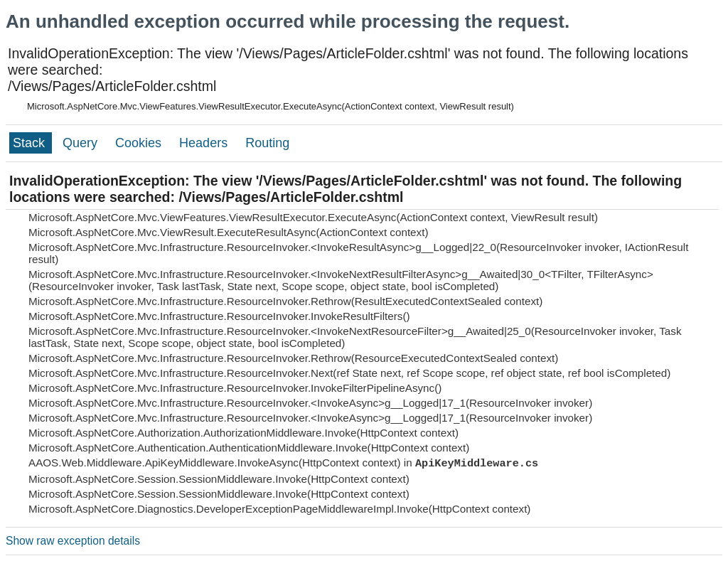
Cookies (140, 143)
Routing (267, 143)
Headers (205, 143)
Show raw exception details (73, 541)
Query (82, 143)
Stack (31, 143)
